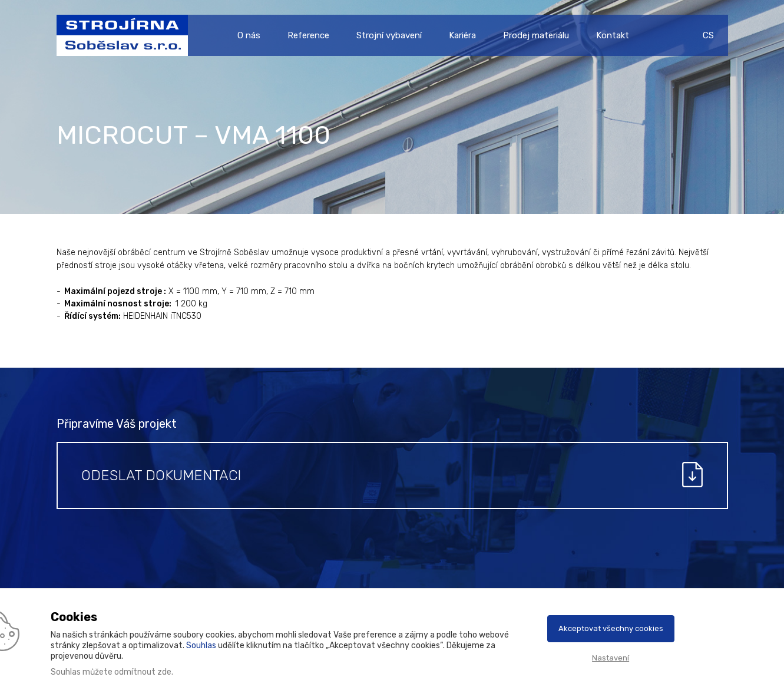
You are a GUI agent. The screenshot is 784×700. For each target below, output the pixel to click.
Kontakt (613, 35)
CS (708, 35)
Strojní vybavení (389, 35)
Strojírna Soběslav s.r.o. (117, 35)
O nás (249, 35)
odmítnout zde (143, 672)
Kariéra (462, 35)
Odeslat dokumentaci (161, 476)
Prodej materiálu (536, 35)
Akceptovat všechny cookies (611, 628)
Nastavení (611, 658)
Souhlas (201, 645)
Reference (308, 35)
